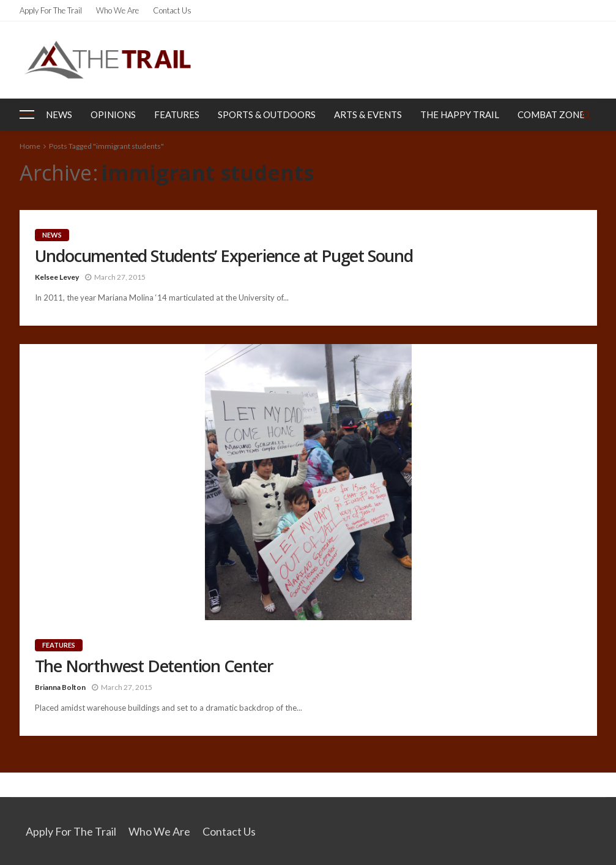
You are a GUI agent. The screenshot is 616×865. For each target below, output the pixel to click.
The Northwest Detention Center (154, 666)
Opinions (113, 114)
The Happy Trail (460, 114)
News (59, 114)
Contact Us (172, 10)
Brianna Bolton (60, 687)
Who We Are (117, 10)
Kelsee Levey (57, 277)
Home (30, 146)
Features (177, 114)
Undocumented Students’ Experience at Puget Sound (224, 256)
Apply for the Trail (51, 10)
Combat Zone (551, 114)
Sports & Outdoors (267, 114)
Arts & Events (368, 114)
